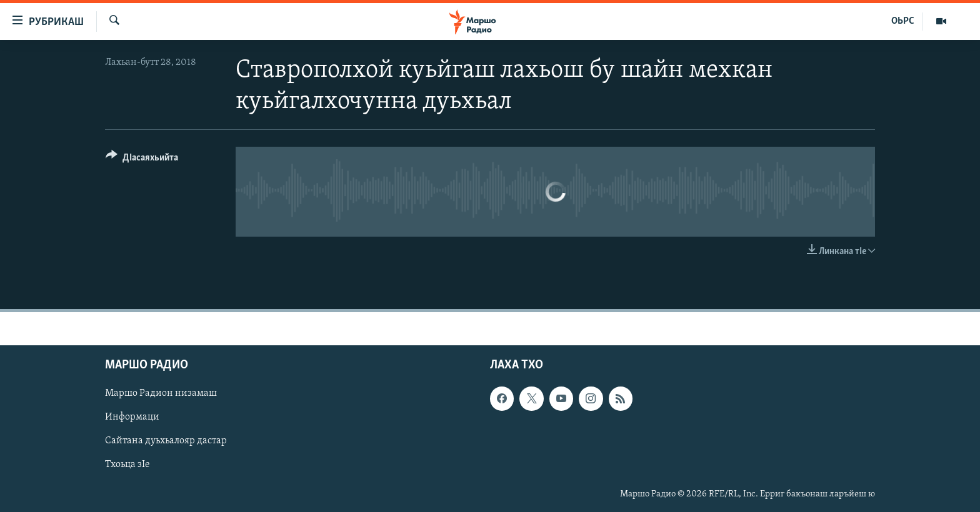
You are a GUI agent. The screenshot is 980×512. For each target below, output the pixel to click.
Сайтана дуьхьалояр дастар (166, 441)
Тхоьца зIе (127, 465)
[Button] (142, 160)
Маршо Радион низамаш (161, 393)
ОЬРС (903, 21)
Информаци (132, 417)
